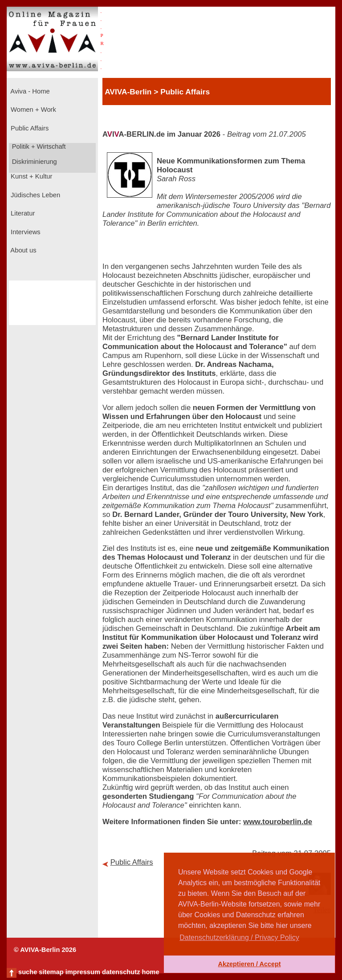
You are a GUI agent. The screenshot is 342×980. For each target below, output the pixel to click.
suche (28, 972)
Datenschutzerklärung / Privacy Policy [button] (239, 937)
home (150, 972)
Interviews (25, 232)
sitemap (51, 972)
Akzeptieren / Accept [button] (249, 964)
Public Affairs (29, 128)
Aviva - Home (29, 91)
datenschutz (121, 972)
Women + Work (33, 110)
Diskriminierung (34, 162)
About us (23, 250)
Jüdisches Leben (35, 195)
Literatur (22, 213)
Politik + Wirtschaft (38, 146)
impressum (83, 972)
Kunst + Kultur (31, 176)
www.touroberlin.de (278, 822)
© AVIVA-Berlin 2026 (45, 950)
